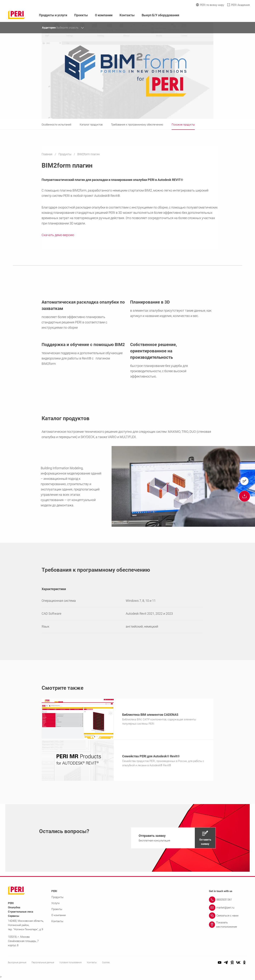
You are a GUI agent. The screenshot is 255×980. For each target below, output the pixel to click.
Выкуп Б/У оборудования (160, 15)
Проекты (81, 15)
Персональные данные (43, 964)
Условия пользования (70, 964)
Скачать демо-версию (58, 235)
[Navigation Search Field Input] (228, 15)
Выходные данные (17, 964)
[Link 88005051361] (228, 901)
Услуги (55, 904)
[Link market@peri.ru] (228, 909)
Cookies (106, 964)
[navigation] (173, 839)
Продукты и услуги (53, 15)
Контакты (127, 15)
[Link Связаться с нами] (228, 917)
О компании (104, 15)
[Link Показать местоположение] (228, 926)
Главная (47, 154)
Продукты (65, 154)
